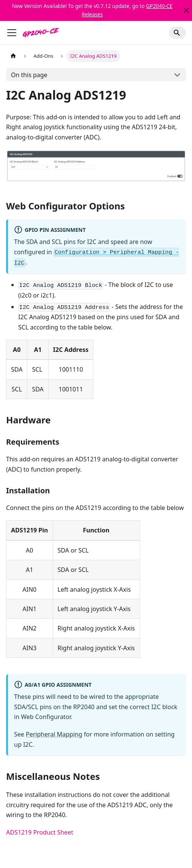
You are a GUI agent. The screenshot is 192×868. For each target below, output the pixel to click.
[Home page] (13, 56)
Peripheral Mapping (54, 734)
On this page (29, 75)
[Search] (178, 33)
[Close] (186, 10)
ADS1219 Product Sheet (40, 832)
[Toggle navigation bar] (12, 33)
